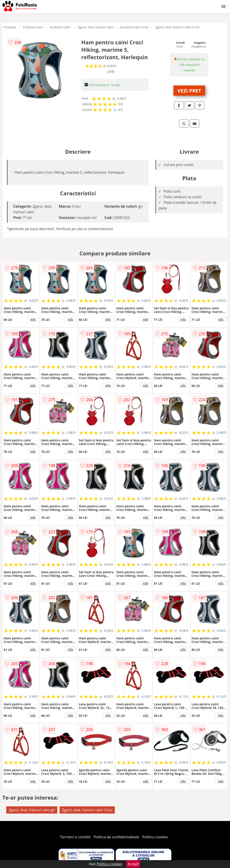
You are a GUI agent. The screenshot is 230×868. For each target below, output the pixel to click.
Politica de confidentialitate (117, 837)
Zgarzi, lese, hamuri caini (96, 27)
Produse (10, 27)
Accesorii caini (60, 27)
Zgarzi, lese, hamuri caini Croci (177, 27)
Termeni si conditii (75, 837)
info (33, 319)
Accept (133, 864)
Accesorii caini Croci (134, 27)
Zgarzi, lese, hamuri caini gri (32, 810)
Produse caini (33, 27)
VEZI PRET (189, 90)
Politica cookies (155, 837)
